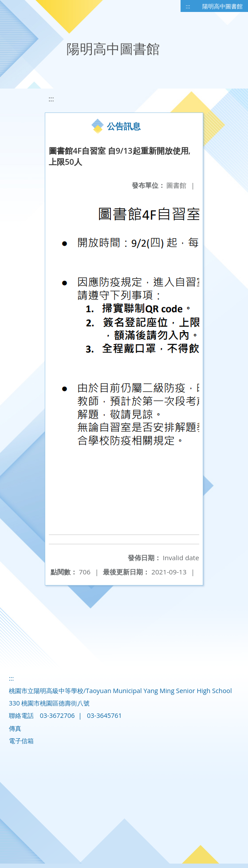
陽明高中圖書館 (222, 6)
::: (188, 6)
